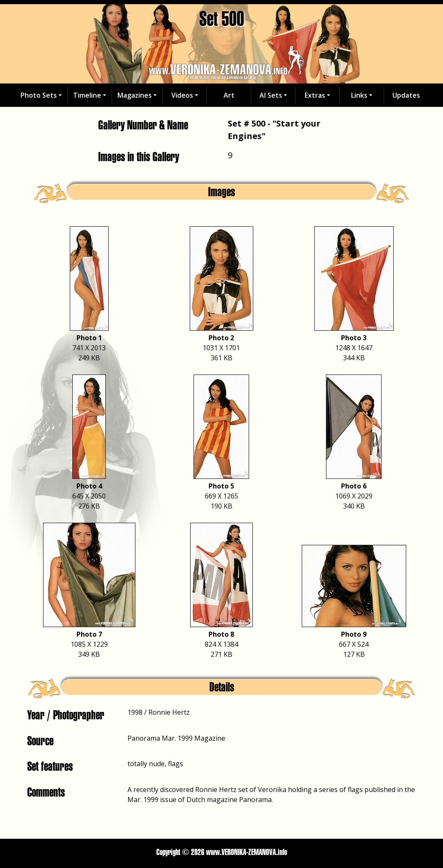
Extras (315, 95)
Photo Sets (39, 95)
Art (229, 95)
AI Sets (271, 95)
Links (359, 95)
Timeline (87, 95)
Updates (406, 95)
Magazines (135, 95)
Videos (182, 95)
